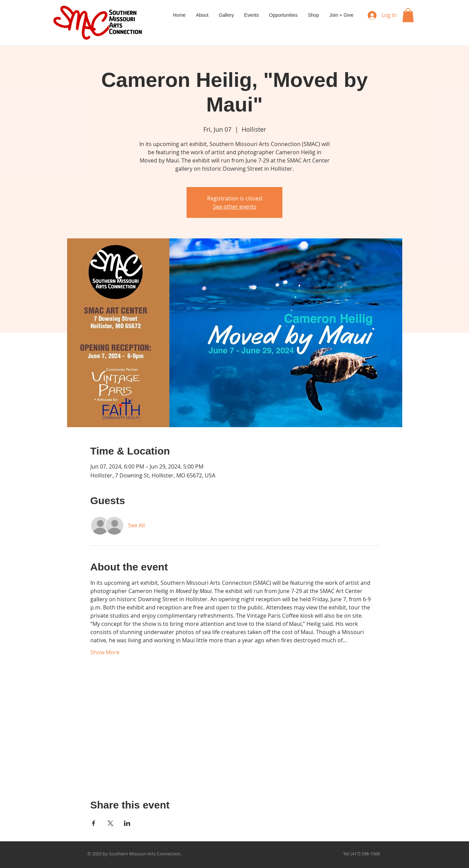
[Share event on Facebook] (94, 823)
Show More (105, 652)
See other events (235, 207)
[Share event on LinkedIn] (127, 823)
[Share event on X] (110, 823)
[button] (408, 15)
